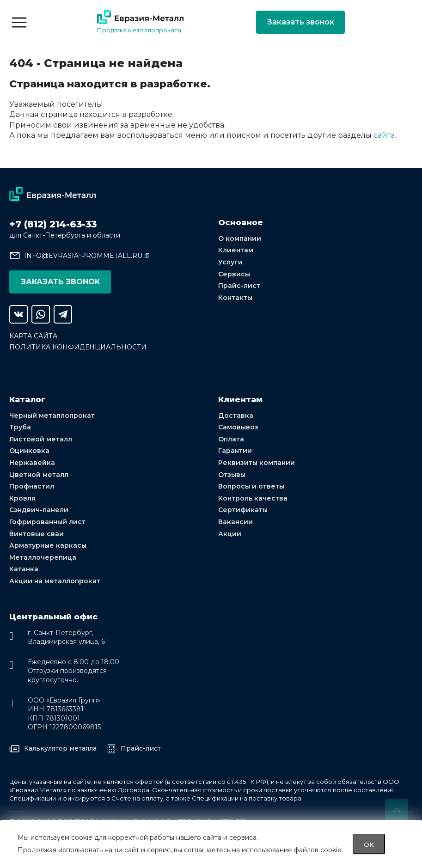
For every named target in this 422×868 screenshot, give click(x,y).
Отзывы (232, 475)
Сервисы (234, 274)
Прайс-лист (239, 286)
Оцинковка (29, 451)
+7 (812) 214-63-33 (53, 224)
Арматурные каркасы (48, 545)
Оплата (231, 439)
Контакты (235, 298)
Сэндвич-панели (39, 510)
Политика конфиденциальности (78, 347)
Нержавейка (32, 463)
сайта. (385, 135)
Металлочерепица (43, 557)
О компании (240, 238)
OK (369, 844)
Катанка (24, 569)
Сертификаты (243, 510)
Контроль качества (253, 498)
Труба (20, 427)
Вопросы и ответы (251, 486)
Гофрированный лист (47, 522)
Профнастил (32, 486)
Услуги (230, 262)
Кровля (22, 498)
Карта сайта (33, 336)
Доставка (236, 416)
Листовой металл (41, 439)
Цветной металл (39, 475)
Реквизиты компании (257, 463)
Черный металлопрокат (52, 416)
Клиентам (236, 250)
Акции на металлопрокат (55, 581)
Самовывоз (238, 427)
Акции (230, 534)
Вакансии (235, 522)
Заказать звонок (301, 22)
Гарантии (235, 451)
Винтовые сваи (37, 534)
